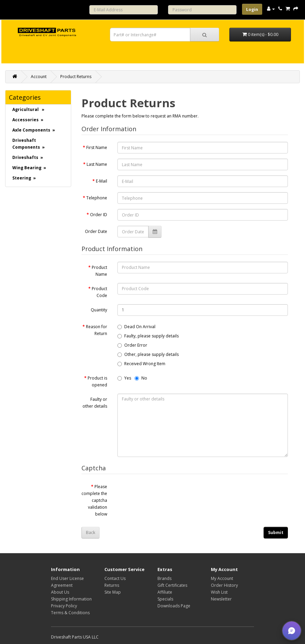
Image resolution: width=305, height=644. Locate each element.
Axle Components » (34, 130)
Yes (124, 378)
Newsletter (221, 599)
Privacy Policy (64, 606)
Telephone (97, 198)
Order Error (132, 345)
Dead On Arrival (136, 327)
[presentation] (169, 494)
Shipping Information (71, 599)
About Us (60, 592)
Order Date (96, 231)
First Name (97, 147)
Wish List (219, 592)
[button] (292, 631)
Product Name (99, 271)
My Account (222, 578)
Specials (165, 599)
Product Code (99, 292)
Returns (112, 585)
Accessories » (28, 120)
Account (39, 77)
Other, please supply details (148, 354)
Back (91, 532)
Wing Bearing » (29, 168)
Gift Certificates (172, 585)
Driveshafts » (28, 157)
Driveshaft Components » (29, 144)
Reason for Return (97, 330)
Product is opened (97, 381)
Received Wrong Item (141, 364)
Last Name (97, 164)
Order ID (99, 215)
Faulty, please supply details (148, 336)
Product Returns (76, 77)
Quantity (99, 310)
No (141, 378)
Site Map (113, 592)
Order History (224, 585)
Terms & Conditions (70, 613)
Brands (164, 578)
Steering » (24, 178)
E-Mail (101, 181)
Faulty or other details (95, 403)
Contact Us (115, 578)
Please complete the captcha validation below (94, 500)
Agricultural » (28, 109)
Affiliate (165, 592)
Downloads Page (174, 606)
